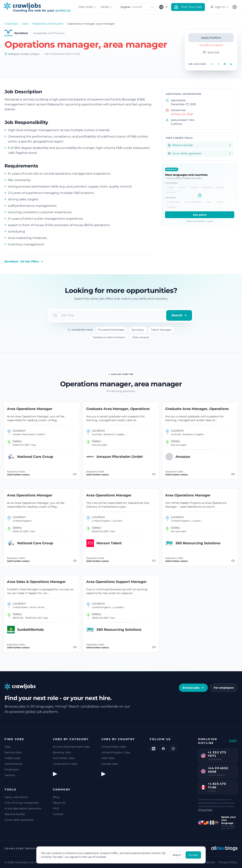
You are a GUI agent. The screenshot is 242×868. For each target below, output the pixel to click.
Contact (58, 814)
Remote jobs (13, 752)
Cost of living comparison (22, 803)
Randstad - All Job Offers (24, 261)
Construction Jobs (65, 764)
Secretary (138, 330)
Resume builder (15, 814)
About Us (59, 803)
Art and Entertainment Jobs (71, 747)
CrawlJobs (11, 24)
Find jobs (87, 7)
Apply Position (211, 38)
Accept (193, 855)
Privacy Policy (205, 810)
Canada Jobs (110, 764)
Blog (56, 797)
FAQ (56, 808)
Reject (177, 855)
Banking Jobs (62, 752)
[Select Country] (164, 7)
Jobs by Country (118, 739)
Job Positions (13, 764)
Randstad (21, 33)
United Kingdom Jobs (116, 752)
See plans (200, 215)
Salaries (10, 775)
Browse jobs (193, 688)
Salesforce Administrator (109, 337)
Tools (10, 789)
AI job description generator (23, 808)
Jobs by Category (71, 739)
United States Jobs (114, 747)
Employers (12, 769)
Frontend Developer (111, 330)
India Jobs (108, 758)
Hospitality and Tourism (48, 24)
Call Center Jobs (64, 758)
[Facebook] (163, 749)
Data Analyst (141, 337)
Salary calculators (16, 797)
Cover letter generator (19, 820)
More (106, 7)
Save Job (211, 52)
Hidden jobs (12, 758)
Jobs (25, 24)
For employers (224, 688)
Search (179, 315)
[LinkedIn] (154, 749)
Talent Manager (161, 330)
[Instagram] (173, 749)
